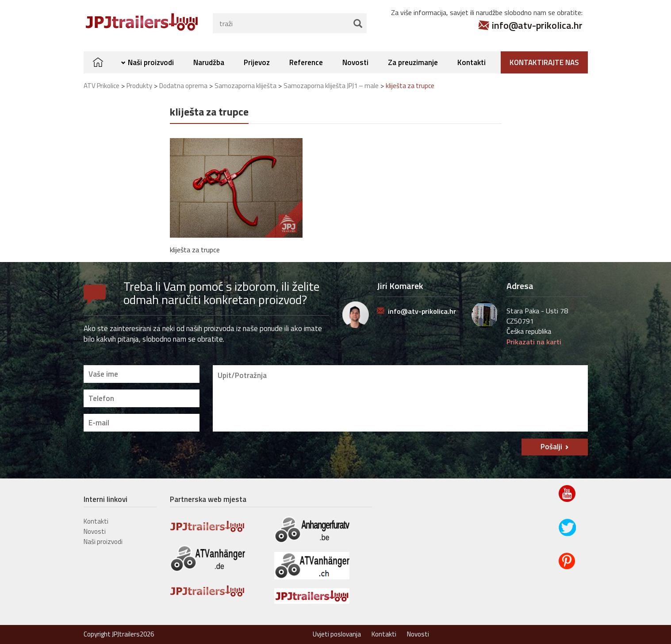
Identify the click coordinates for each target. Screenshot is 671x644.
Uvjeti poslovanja (337, 634)
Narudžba (209, 62)
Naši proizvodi (151, 62)
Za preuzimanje (413, 62)
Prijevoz (257, 62)
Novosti (355, 62)
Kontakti (472, 62)
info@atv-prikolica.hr (537, 25)
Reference (306, 62)
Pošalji (551, 447)
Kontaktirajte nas (544, 62)
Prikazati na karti (534, 342)
